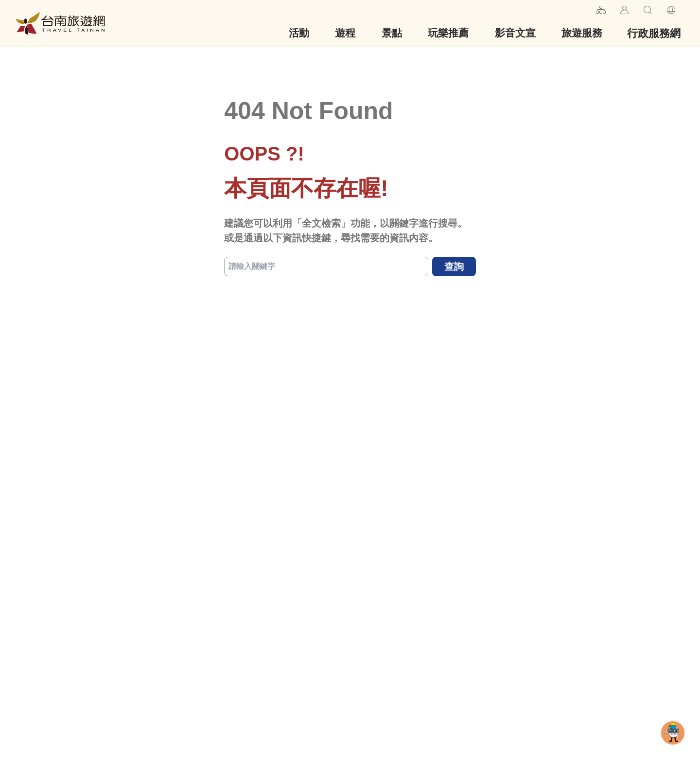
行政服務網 (654, 33)
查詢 (454, 267)
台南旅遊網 (60, 23)
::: (585, 9)
